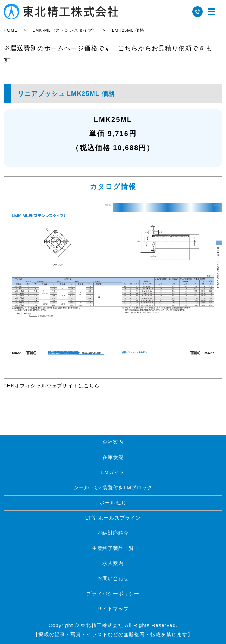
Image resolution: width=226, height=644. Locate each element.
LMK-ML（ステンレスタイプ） (65, 30)
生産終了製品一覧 (113, 548)
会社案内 (113, 442)
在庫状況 (113, 457)
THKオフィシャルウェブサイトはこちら (52, 386)
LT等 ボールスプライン (113, 518)
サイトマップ (113, 609)
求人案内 (113, 563)
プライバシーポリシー (113, 594)
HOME (11, 30)
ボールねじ (113, 503)
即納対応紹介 (113, 533)
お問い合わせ (113, 578)
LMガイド (113, 472)
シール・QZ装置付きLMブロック (113, 487)
